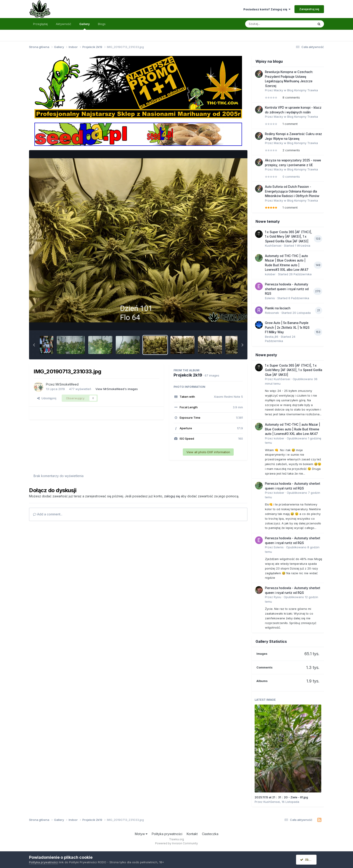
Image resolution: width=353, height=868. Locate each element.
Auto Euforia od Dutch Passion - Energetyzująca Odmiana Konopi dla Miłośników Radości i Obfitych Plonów (292, 191)
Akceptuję (309, 860)
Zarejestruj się (309, 9)
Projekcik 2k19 (188, 375)
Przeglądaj (40, 24)
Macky (278, 90)
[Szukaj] (269, 24)
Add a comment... (48, 514)
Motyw (141, 834)
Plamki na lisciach (278, 308)
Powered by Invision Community (176, 843)
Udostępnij (47, 398)
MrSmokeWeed (67, 384)
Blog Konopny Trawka (303, 90)
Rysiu (277, 597)
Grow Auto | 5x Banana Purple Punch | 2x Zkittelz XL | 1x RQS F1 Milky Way (287, 327)
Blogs (102, 24)
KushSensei (273, 246)
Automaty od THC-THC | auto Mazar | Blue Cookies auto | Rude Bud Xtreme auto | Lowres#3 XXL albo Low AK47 (293, 429)
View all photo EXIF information (208, 452)
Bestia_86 (272, 337)
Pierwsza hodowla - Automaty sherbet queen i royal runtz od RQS (287, 289)
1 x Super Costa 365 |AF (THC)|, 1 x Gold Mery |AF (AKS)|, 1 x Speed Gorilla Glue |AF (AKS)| (289, 237)
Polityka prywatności (167, 834)
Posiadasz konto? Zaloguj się (267, 9)
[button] (34, 345)
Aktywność (63, 24)
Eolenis (270, 298)
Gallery (85, 26)
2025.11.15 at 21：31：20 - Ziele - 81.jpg (281, 797)
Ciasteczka (210, 834)
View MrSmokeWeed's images (117, 389)
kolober (270, 274)
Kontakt (192, 834)
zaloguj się (172, 496)
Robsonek (272, 313)
